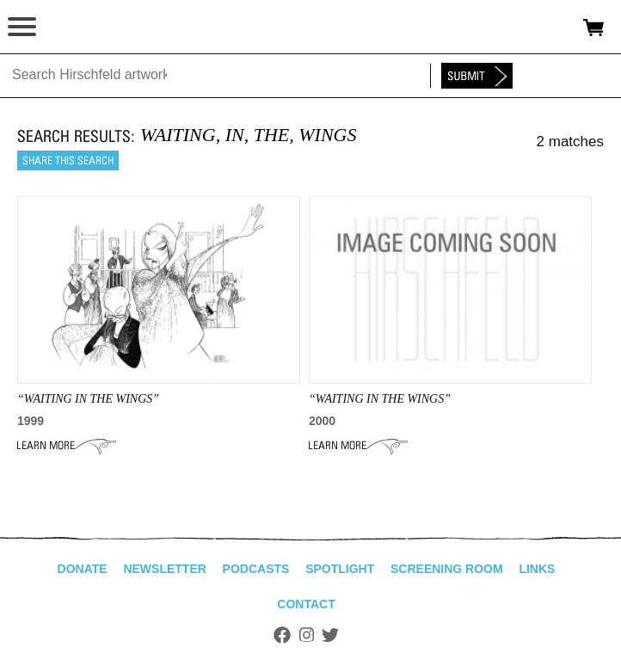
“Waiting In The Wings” (88, 399)
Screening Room (447, 569)
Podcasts (256, 569)
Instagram (307, 635)
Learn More (67, 446)
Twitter (330, 635)
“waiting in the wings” (380, 399)
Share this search (68, 160)
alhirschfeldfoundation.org (73, 28)
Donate (83, 569)
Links (537, 569)
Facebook (282, 635)
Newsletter (164, 569)
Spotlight (340, 569)
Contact (306, 604)
